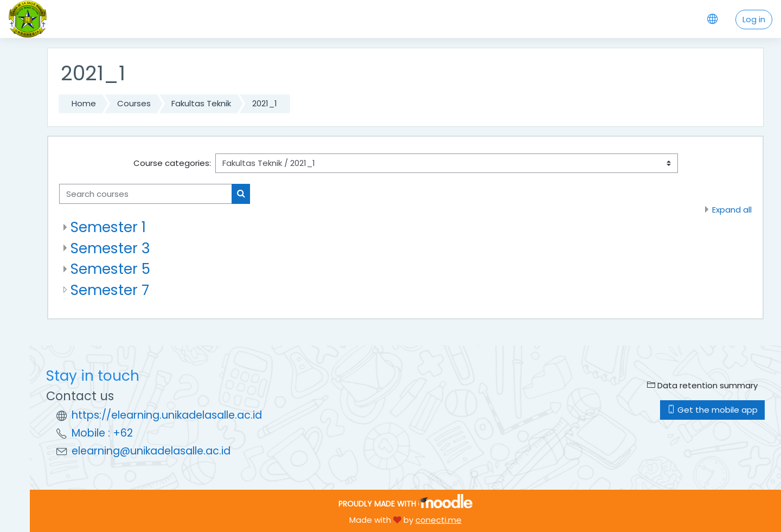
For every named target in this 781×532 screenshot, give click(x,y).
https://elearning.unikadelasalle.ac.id (167, 415)
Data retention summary (702, 385)
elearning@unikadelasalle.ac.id (151, 451)
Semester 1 (108, 227)
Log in (754, 19)
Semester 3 (110, 248)
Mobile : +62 (102, 433)
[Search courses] (146, 194)
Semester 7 (110, 290)
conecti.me (438, 520)
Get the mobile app (712, 410)
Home (84, 103)
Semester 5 (110, 269)
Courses (134, 103)
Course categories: (172, 163)
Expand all (732, 210)
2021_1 (265, 103)
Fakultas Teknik (201, 103)
